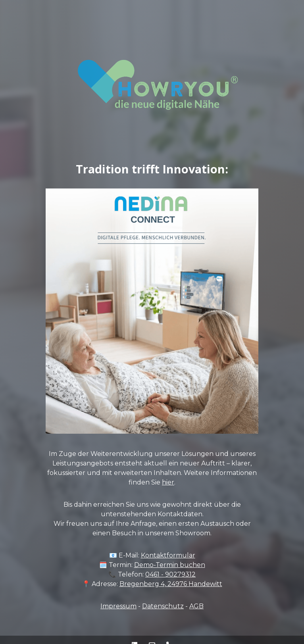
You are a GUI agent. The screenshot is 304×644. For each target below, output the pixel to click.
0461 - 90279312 (170, 574)
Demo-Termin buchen (170, 565)
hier (168, 482)
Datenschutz (163, 606)
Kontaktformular (168, 555)
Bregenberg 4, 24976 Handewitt (171, 584)
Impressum (118, 606)
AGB (196, 606)
